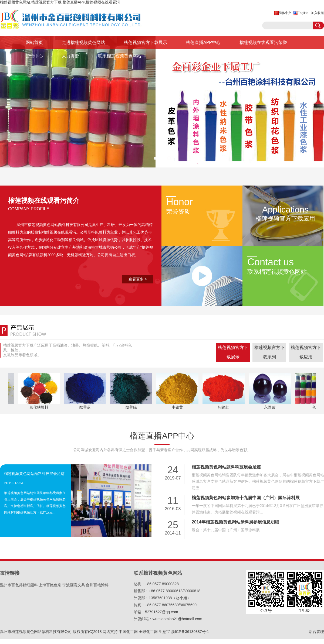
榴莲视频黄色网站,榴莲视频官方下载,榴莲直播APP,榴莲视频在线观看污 (60, 2)
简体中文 (285, 13)
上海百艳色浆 (50, 585)
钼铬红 (224, 407)
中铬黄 (178, 407)
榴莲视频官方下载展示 (146, 42)
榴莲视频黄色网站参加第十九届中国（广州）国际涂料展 (246, 498)
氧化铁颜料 (39, 407)
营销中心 (34, 56)
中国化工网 (128, 632)
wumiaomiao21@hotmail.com (177, 619)
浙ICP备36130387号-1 (190, 632)
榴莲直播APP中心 (203, 42)
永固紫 (270, 407)
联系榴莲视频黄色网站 (120, 56)
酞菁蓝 (86, 407)
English (303, 13)
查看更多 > (138, 279)
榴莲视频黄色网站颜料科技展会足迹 (34, 474)
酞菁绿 (132, 407)
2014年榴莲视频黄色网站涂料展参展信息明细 (235, 522)
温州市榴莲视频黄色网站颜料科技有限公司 (52, 225)
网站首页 (34, 42)
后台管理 (316, 632)
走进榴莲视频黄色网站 (83, 42)
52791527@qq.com (161, 612)
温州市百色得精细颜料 (19, 585)
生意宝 (164, 632)
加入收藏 (318, 13)
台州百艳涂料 (97, 585)
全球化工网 (148, 632)
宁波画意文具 (74, 585)
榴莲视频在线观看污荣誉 (263, 42)
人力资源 (70, 56)
